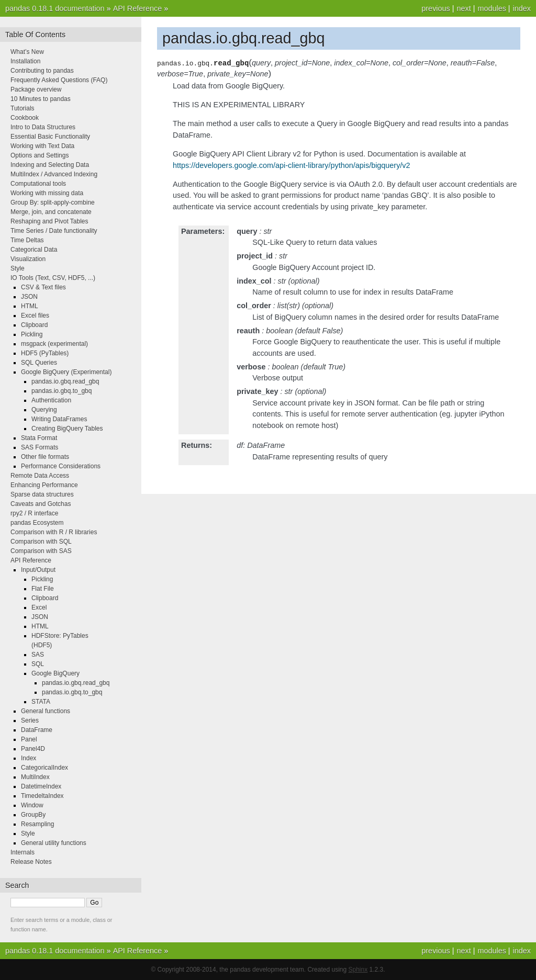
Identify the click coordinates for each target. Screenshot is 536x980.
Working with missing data (47, 193)
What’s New (27, 52)
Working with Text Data (42, 146)
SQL (38, 664)
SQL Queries (39, 363)
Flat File (43, 589)
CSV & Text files (43, 287)
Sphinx (358, 970)
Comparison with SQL (41, 542)
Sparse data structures (42, 494)
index (522, 8)
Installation (25, 61)
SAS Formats (40, 447)
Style (18, 268)
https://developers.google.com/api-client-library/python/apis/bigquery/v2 (292, 165)
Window (32, 805)
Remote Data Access (40, 476)
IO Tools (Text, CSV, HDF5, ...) (53, 278)
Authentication (51, 400)
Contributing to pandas (42, 71)
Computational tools (38, 184)
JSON (29, 297)
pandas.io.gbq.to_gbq (62, 391)
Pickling (32, 334)
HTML (30, 306)
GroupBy (33, 815)
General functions (46, 711)
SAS (38, 655)
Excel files (35, 316)
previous (435, 8)
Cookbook (25, 118)
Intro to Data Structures (43, 127)
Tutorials (23, 108)
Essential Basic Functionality (50, 137)
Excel (39, 607)
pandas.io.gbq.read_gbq (65, 381)
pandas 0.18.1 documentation (55, 8)
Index (29, 758)
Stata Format (39, 438)
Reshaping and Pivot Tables (49, 221)
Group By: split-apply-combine (53, 202)
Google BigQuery (55, 673)
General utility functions (54, 843)
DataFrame (37, 730)
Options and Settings (40, 155)
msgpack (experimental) (54, 344)
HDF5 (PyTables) (45, 353)
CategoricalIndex (44, 768)
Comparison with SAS (41, 551)
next (464, 8)
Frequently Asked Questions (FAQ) (59, 80)
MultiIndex (35, 777)
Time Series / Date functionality (54, 231)
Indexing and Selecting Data (50, 165)
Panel (29, 739)
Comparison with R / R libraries (54, 532)
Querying (44, 410)
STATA (41, 702)
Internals (23, 852)
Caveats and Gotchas (41, 504)
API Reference (138, 8)
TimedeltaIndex (42, 796)
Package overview (36, 89)
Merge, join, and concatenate (51, 212)
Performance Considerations (61, 466)
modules (492, 8)
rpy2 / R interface (34, 513)
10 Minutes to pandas (41, 99)
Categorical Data (34, 250)
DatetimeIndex (41, 786)
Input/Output (38, 570)
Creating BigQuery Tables (67, 429)
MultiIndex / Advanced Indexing (54, 174)
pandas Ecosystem (37, 523)
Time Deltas (27, 240)
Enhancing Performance (44, 485)
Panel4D (33, 749)
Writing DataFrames (59, 419)
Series (30, 720)
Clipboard (34, 325)
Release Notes (31, 862)
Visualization (28, 259)
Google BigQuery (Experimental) (66, 372)
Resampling (37, 824)
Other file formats (45, 457)
